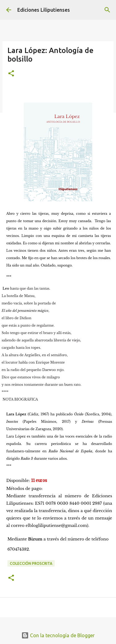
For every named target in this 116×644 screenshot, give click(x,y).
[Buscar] (107, 10)
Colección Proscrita (31, 563)
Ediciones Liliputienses (44, 10)
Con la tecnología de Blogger (58, 635)
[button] (11, 74)
